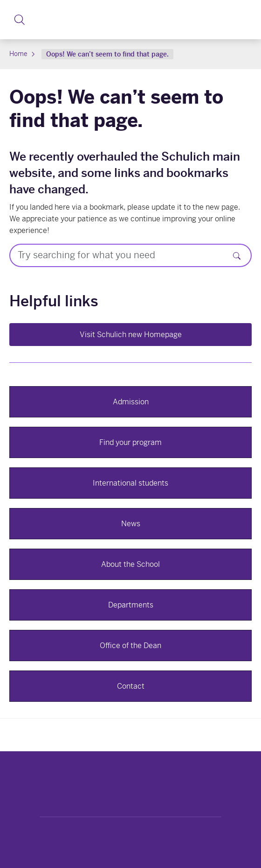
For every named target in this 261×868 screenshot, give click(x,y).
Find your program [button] (130, 442)
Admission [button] (131, 402)
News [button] (131, 524)
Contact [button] (131, 686)
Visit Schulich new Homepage (131, 335)
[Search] (237, 255)
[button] (19, 20)
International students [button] (130, 483)
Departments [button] (131, 605)
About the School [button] (130, 564)
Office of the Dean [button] (130, 646)
